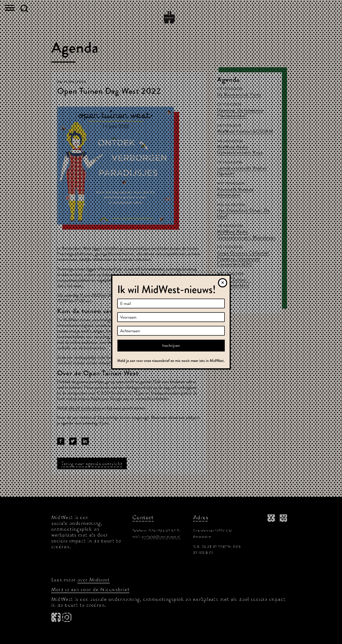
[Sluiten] (223, 283)
